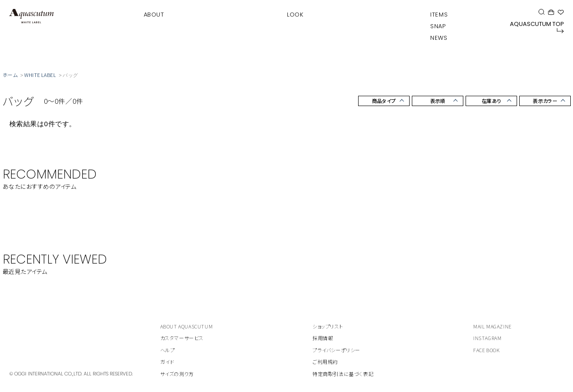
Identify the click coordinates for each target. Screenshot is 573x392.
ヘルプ (168, 350)
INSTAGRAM (487, 338)
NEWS (439, 38)
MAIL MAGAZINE (492, 326)
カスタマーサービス (182, 338)
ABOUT (154, 15)
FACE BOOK (486, 350)
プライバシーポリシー (336, 350)
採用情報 (323, 338)
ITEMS (439, 15)
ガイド (167, 362)
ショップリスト (328, 326)
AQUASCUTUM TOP (537, 26)
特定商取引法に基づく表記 (343, 374)
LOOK (295, 15)
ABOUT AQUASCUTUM (187, 326)
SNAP (438, 26)
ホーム (10, 75)
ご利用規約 (325, 362)
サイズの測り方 (177, 374)
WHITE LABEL (40, 75)
